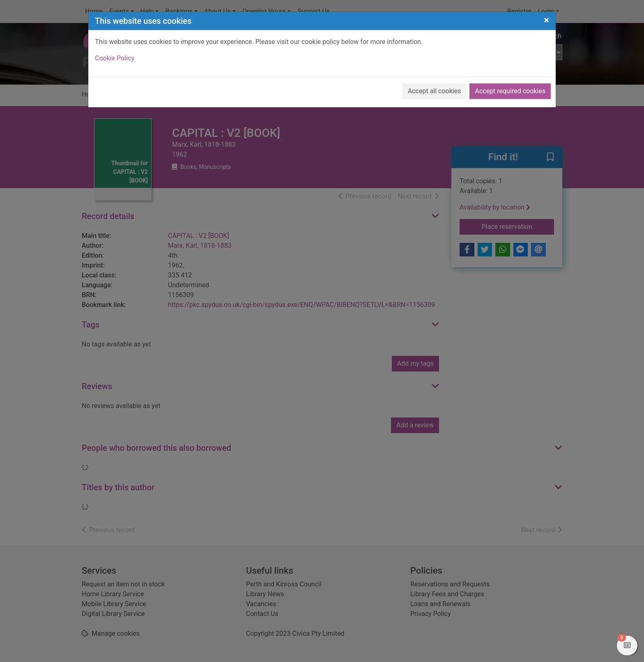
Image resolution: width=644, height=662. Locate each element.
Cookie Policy (115, 58)
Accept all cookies (435, 91)
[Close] (546, 20)
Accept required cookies (510, 91)
